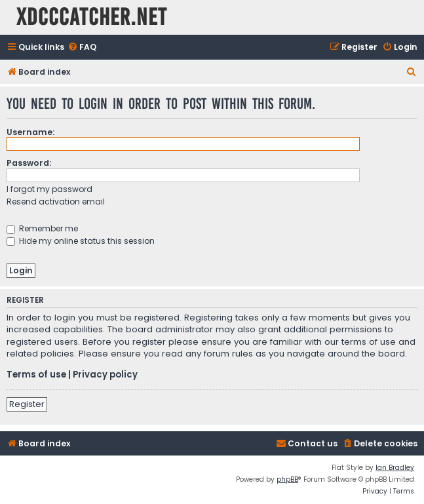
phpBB (287, 479)
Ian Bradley (395, 468)
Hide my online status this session (81, 241)
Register (27, 404)
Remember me (42, 228)
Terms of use (36, 375)
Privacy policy (105, 375)
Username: (30, 132)
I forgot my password (49, 189)
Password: (29, 163)
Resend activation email (56, 202)
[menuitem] (82, 48)
